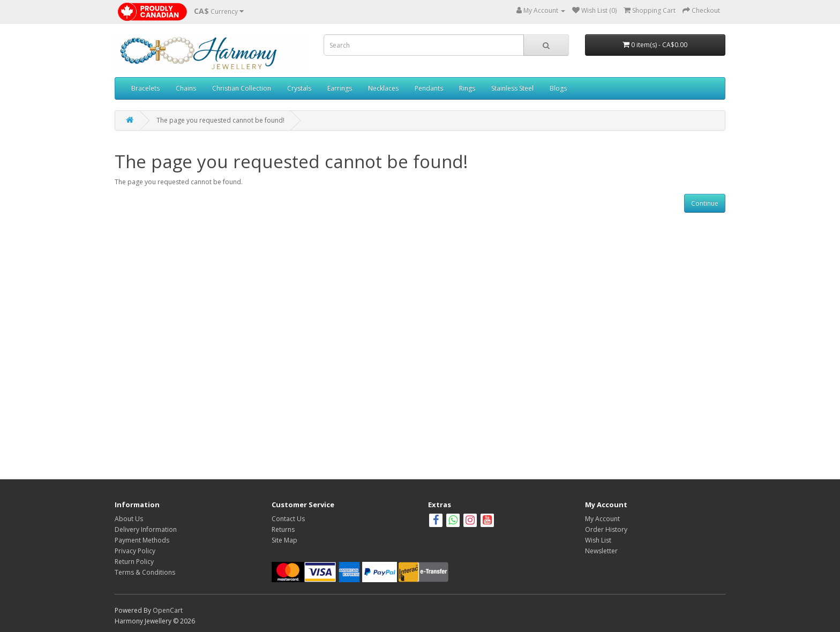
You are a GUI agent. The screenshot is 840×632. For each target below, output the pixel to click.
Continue (705, 203)
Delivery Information (146, 529)
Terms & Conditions (145, 572)
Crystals (299, 88)
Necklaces (383, 88)
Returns (283, 529)
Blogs (558, 88)
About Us (129, 519)
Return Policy (134, 562)
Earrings (340, 88)
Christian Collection (242, 88)
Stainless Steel (512, 88)
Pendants (429, 88)
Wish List (598, 540)
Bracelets (145, 88)
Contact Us (288, 519)
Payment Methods (142, 540)
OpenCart (168, 610)
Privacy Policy (135, 551)
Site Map (284, 540)
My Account (602, 519)
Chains (186, 88)
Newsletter (601, 551)
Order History (606, 529)
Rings (467, 88)
